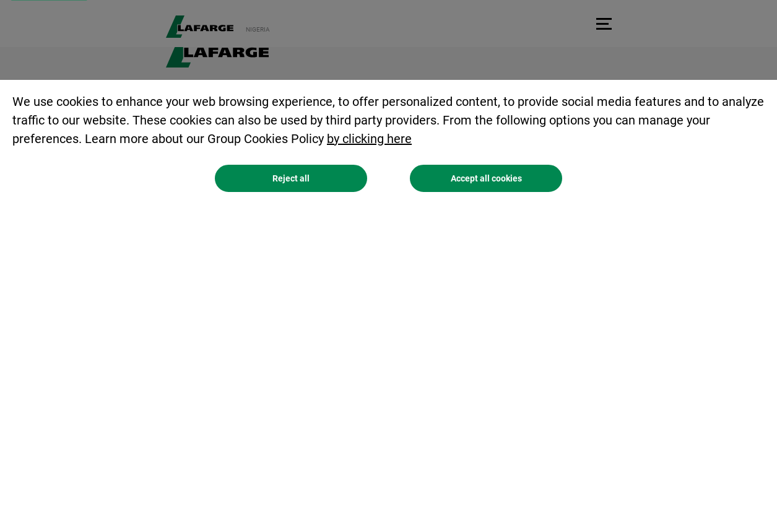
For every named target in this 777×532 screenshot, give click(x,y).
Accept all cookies (486, 180)
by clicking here (369, 140)
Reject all (291, 180)
